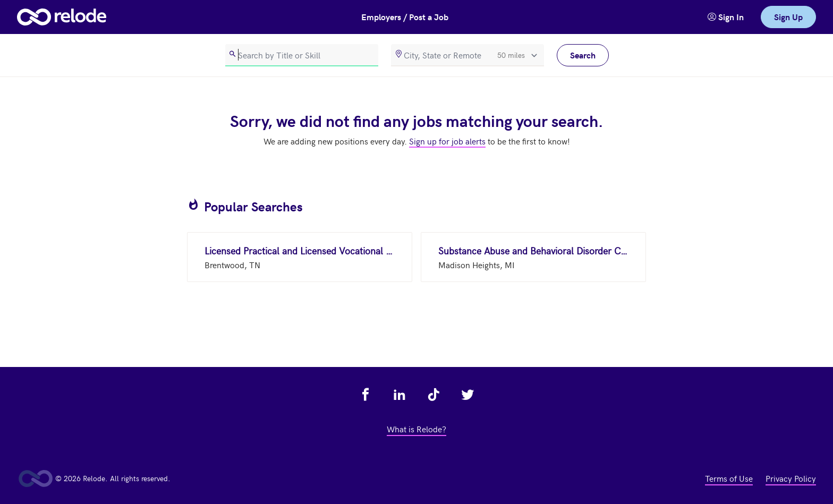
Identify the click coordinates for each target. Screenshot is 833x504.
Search (583, 55)
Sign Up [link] (788, 17)
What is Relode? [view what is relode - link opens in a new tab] (416, 429)
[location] (467, 55)
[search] (302, 55)
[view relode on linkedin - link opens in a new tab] (399, 395)
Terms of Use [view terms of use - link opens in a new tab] (729, 478)
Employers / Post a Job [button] (405, 17)
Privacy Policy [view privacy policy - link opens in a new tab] (791, 478)
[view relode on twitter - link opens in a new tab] (467, 395)
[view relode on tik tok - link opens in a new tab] (433, 395)
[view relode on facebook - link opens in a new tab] (365, 395)
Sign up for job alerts (447, 141)
